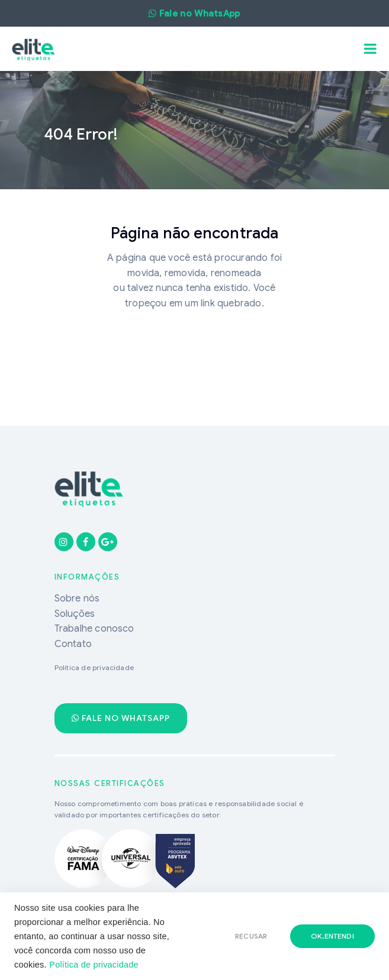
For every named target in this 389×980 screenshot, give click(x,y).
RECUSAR (251, 936)
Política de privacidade (94, 965)
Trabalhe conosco (94, 629)
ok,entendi (332, 936)
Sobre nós (77, 599)
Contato (73, 644)
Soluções (75, 614)
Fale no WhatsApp (121, 718)
